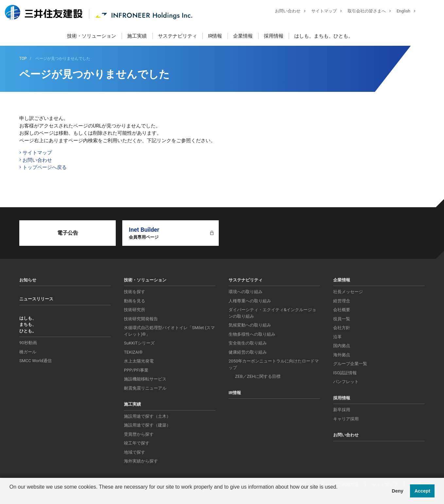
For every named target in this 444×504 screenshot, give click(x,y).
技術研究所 (135, 310)
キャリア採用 (346, 419)
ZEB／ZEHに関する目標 (258, 376)
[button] (10, 496)
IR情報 (215, 36)
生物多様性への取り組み (252, 334)
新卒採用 (342, 410)
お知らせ (28, 280)
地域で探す (135, 452)
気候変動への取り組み (250, 325)
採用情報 (274, 36)
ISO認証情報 (345, 373)
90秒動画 (28, 343)
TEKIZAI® (133, 352)
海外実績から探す (141, 461)
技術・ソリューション (92, 36)
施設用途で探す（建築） (147, 425)
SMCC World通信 (35, 361)
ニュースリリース (36, 299)
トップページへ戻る (45, 167)
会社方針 (342, 328)
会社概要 (342, 310)
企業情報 (243, 36)
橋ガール (28, 352)
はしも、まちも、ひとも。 (324, 36)
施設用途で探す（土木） (147, 416)
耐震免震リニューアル (145, 388)
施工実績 (137, 36)
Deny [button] (397, 491)
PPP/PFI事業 (136, 370)
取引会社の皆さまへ (362, 12)
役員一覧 (342, 319)
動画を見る (135, 301)
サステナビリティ (178, 36)
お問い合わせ (283, 12)
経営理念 (342, 301)
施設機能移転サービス (145, 379)
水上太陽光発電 (139, 361)
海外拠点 (342, 355)
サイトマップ (319, 12)
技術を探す (135, 292)
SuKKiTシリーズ (139, 343)
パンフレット (346, 382)
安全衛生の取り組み (248, 343)
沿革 (337, 337)
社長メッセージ (348, 292)
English (399, 12)
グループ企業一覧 (350, 364)
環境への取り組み (246, 292)
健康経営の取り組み (248, 352)
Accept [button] (422, 491)
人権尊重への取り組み (250, 301)
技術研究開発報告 (141, 319)
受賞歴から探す (139, 434)
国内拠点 (342, 346)
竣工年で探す (137, 443)
